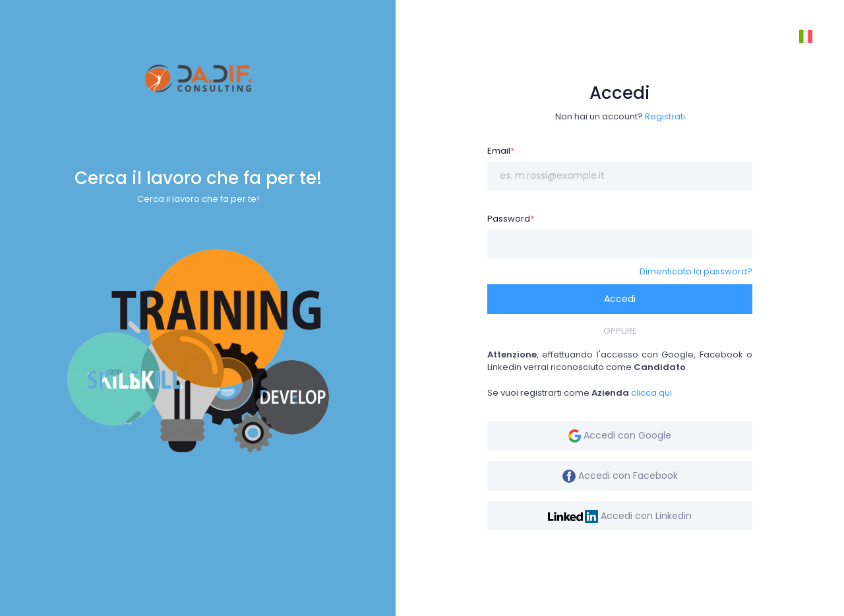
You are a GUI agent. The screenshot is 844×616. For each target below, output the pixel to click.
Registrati (665, 116)
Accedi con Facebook (620, 476)
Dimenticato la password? (696, 271)
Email (501, 151)
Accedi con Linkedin (620, 516)
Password (511, 219)
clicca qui (651, 393)
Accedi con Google (620, 436)
